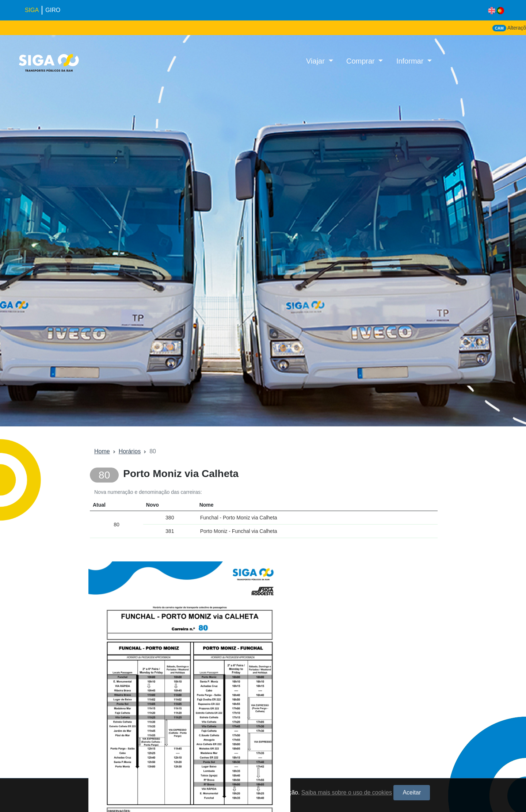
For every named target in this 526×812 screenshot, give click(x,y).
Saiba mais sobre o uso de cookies (347, 792)
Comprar (361, 61)
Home (102, 451)
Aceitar (412, 792)
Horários (130, 451)
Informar (411, 61)
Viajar (316, 61)
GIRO (53, 10)
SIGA (32, 10)
